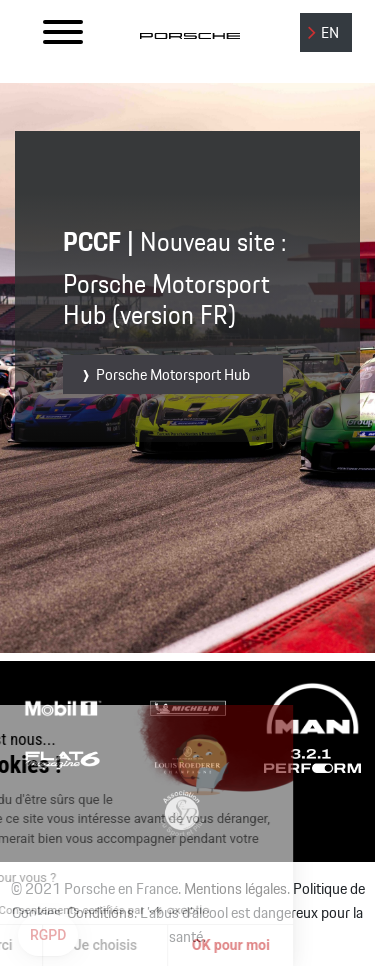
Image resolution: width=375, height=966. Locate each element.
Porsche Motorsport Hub (173, 375)
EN (330, 33)
